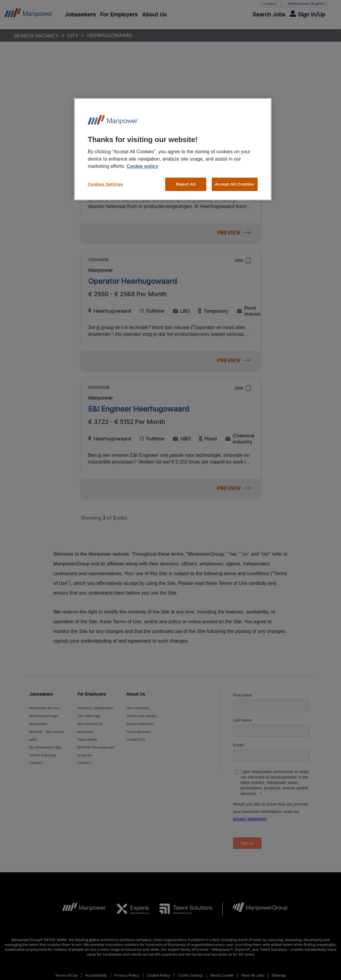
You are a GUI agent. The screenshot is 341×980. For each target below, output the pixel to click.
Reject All (186, 184)
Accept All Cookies (235, 184)
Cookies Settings (106, 184)
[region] (173, 149)
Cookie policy (142, 166)
